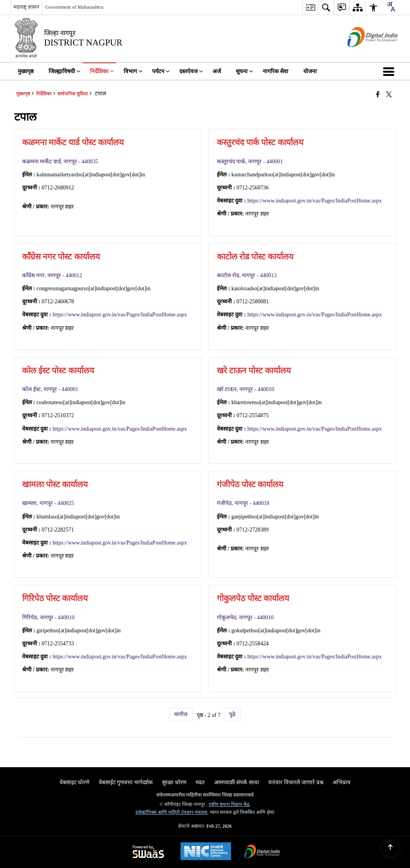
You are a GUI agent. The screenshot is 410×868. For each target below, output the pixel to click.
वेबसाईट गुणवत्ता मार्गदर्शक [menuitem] (126, 782)
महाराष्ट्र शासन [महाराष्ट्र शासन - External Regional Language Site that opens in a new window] (26, 7)
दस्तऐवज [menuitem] (191, 71)
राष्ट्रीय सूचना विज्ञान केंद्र (229, 804)
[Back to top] (390, 848)
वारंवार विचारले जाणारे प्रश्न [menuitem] (296, 782)
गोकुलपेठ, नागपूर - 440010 (245, 617)
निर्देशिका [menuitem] (102, 71)
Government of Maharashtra (74, 7)
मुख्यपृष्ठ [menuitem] (26, 71)
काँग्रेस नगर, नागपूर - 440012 (52, 275)
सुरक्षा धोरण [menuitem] (174, 782)
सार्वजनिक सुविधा (72, 94)
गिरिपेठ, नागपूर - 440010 (48, 617)
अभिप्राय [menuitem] (341, 782)
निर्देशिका (44, 94)
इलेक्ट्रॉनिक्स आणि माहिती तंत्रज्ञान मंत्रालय (171, 812)
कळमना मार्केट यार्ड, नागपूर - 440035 (60, 162)
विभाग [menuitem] (133, 71)
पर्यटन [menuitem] (161, 71)
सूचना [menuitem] (244, 71)
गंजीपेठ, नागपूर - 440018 (243, 503)
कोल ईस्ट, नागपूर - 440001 (50, 389)
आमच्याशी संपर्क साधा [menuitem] (237, 782)
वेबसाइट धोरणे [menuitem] (75, 782)
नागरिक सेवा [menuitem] (276, 71)
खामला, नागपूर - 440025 (48, 503)
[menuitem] (310, 7)
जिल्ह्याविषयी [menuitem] (65, 71)
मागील (181, 714)
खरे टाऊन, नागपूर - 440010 (245, 389)
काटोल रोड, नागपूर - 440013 (247, 275)
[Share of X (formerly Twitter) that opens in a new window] (389, 95)
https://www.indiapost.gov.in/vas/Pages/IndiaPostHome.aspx (314, 201)
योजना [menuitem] (310, 71)
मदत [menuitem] (200, 782)
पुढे (232, 714)
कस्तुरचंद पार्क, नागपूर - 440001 (250, 162)
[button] (390, 71)
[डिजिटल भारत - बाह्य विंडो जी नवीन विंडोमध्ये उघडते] (363, 54)
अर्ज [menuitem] (217, 71)
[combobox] (391, 7)
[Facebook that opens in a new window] (378, 95)
